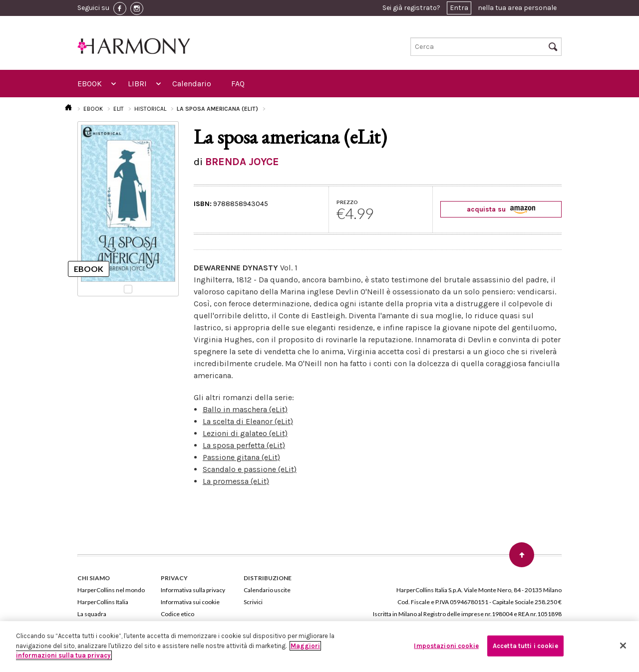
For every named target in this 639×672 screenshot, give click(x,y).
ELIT (119, 109)
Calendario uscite (267, 590)
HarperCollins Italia (103, 602)
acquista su (501, 209)
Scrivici (253, 602)
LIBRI (137, 84)
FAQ (238, 84)
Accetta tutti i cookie (525, 646)
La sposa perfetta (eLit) (244, 445)
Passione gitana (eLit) (241, 457)
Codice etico (177, 614)
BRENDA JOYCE (242, 162)
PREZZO (347, 202)
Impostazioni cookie (446, 646)
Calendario (192, 84)
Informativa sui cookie (190, 602)
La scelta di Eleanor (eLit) (248, 421)
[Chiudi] (623, 646)
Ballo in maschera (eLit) (245, 409)
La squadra (92, 614)
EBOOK (90, 84)
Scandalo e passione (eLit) (250, 469)
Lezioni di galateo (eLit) (245, 433)
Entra (459, 8)
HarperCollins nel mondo (111, 590)
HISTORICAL (150, 109)
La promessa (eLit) (236, 481)
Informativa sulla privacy (193, 590)
